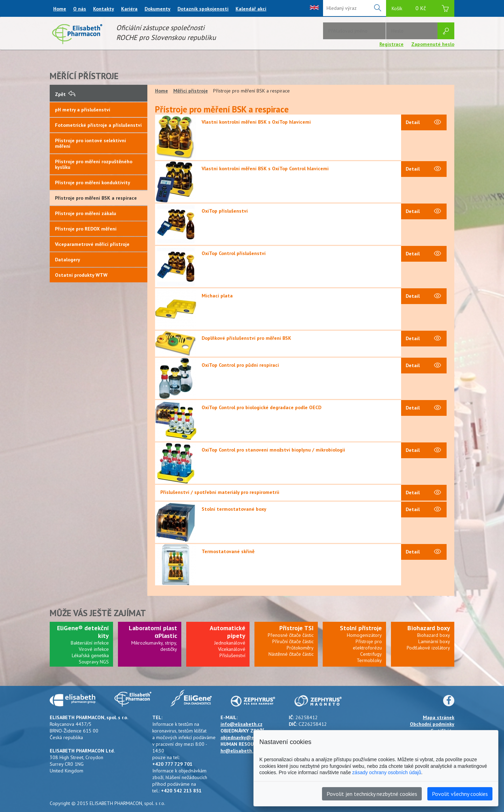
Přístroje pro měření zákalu (86, 213)
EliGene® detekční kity (83, 632)
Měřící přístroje (191, 91)
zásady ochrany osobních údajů (387, 772)
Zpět (65, 94)
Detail (423, 123)
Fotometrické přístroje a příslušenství (98, 125)
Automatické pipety (227, 632)
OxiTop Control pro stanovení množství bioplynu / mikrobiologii (273, 450)
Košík (420, 9)
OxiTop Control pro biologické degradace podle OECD (261, 407)
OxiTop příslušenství (225, 211)
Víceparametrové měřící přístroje (92, 244)
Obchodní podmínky (432, 724)
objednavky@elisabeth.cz (250, 737)
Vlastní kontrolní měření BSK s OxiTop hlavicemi (256, 122)
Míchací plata (217, 296)
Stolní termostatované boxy (234, 509)
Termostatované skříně (228, 551)
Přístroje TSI (296, 628)
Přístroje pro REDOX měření (86, 229)
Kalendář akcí (251, 9)
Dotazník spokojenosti (203, 9)
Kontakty (104, 9)
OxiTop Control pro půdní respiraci (240, 365)
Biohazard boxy (429, 628)
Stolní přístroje (361, 628)
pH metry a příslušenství (83, 110)
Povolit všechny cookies (460, 794)
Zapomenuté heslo (433, 44)
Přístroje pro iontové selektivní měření (90, 143)
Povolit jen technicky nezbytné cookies (372, 794)
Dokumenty (157, 9)
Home (60, 9)
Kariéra (129, 9)
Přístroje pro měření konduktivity (93, 183)
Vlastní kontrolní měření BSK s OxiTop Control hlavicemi (265, 168)
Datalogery (68, 260)
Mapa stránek (439, 717)
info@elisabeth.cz (241, 724)
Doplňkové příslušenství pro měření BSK (246, 338)
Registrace (391, 44)
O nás (80, 9)
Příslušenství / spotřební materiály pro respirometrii (220, 492)
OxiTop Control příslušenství (234, 253)
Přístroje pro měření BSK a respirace (96, 198)
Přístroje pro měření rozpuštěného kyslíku (94, 164)
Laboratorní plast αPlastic (153, 632)
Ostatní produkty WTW (81, 275)
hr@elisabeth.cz (239, 751)
